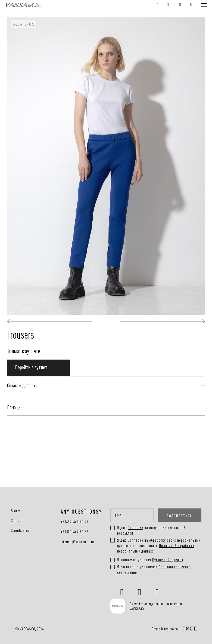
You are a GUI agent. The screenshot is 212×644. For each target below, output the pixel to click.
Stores (16, 511)
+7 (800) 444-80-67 (74, 532)
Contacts (18, 520)
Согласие (135, 540)
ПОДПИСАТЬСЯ (180, 515)
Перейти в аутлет (32, 367)
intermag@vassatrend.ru (77, 542)
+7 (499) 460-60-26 (74, 522)
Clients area (21, 530)
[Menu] (204, 5)
